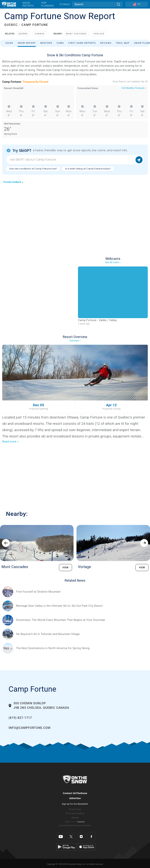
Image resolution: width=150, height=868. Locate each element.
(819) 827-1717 (20, 718)
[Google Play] (67, 847)
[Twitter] (71, 837)
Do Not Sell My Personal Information (75, 826)
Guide (9, 43)
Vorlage (99, 34)
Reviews (106, 43)
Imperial (81, 822)
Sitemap (75, 818)
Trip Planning (48, 4)
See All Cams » (113, 262)
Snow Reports (28, 4)
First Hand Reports (82, 43)
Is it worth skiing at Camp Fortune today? (88, 169)
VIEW (66, 568)
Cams (60, 43)
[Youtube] (61, 837)
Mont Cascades (76, 34)
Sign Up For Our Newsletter (75, 804)
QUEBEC (11, 25)
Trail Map (123, 43)
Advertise (75, 798)
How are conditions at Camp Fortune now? (33, 169)
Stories (65, 4)
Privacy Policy (75, 809)
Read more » (10, 442)
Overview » (75, 341)
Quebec (23, 34)
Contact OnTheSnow (75, 793)
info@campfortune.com (29, 728)
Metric (74, 822)
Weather (46, 43)
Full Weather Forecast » (134, 88)
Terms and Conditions (75, 813)
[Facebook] (91, 837)
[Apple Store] (87, 847)
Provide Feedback (13, 182)
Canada (40, 34)
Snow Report (27, 43)
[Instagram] (81, 837)
